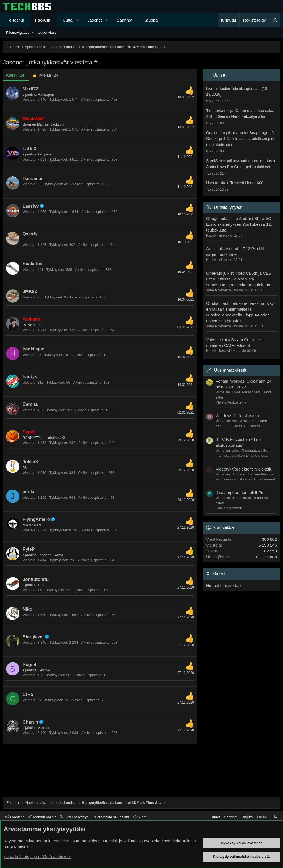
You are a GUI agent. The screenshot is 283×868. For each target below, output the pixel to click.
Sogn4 (29, 665)
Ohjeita (247, 817)
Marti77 (30, 89)
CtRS (28, 694)
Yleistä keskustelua (231, 402)
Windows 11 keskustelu (237, 416)
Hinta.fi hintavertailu (224, 585)
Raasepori (46, 94)
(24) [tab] (16, 75)
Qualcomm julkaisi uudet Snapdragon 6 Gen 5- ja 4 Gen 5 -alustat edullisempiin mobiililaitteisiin (240, 139)
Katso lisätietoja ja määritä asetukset (37, 857)
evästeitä (61, 841)
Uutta (68, 20)
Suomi (140, 817)
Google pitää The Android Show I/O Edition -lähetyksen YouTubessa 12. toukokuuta (239, 224)
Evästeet (15, 817)
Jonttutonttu (36, 579)
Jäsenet (95, 20)
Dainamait (33, 179)
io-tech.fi (16, 20)
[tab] (46, 75)
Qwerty (30, 234)
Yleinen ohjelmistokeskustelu (239, 426)
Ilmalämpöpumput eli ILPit (239, 493)
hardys (30, 377)
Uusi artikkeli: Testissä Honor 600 (235, 183)
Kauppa (151, 20)
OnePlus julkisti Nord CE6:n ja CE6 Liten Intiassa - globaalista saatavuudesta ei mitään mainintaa (239, 279)
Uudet (215, 817)
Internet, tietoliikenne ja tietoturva (242, 455)
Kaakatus (32, 264)
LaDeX (30, 149)
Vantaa (43, 728)
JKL (63, 438)
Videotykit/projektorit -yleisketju (244, 469)
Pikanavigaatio (18, 33)
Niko (27, 609)
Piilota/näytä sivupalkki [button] (111, 817)
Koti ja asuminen (229, 508)
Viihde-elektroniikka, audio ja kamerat (245, 479)
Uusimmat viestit (230, 370)
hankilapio (34, 349)
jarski (28, 492)
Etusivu (263, 817)
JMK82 (30, 291)
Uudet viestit (48, 33)
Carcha (30, 404)
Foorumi (43, 20)
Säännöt (125, 20)
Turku (42, 585)
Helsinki (44, 670)
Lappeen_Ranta (50, 555)
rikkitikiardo (267, 557)
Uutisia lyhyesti (229, 207)
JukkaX (30, 462)
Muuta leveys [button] (78, 817)
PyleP (29, 549)
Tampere (45, 154)
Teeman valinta (43, 817)
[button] (78, 20)
